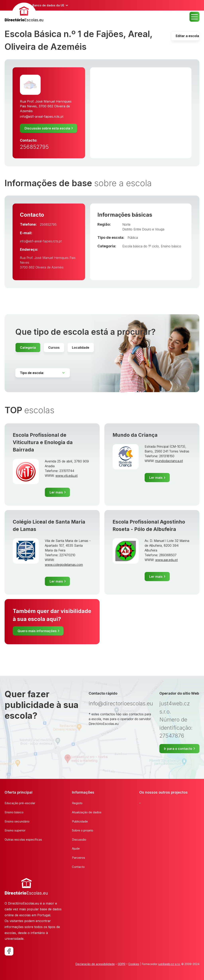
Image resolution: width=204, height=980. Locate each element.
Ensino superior (15, 830)
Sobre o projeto (83, 830)
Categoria (28, 348)
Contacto (78, 867)
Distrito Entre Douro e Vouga (143, 229)
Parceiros (78, 858)
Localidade (81, 348)
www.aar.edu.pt (166, 560)
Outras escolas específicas (23, 840)
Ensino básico (171, 246)
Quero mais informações (37, 631)
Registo (77, 803)
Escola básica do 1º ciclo (141, 246)
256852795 (34, 147)
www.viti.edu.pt (66, 476)
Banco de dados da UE (48, 5)
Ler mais (56, 492)
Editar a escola (187, 36)
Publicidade (80, 821)
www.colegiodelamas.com (64, 565)
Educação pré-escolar (20, 803)
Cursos (54, 348)
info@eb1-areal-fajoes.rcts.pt (42, 117)
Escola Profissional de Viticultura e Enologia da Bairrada (43, 442)
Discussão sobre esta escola (47, 128)
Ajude (76, 848)
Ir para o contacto (178, 749)
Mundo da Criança (135, 435)
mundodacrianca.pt (169, 461)
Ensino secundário (17, 821)
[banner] (24, 13)
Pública (133, 238)
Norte (126, 224)
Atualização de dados (87, 812)
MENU (194, 17)
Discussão (79, 840)
